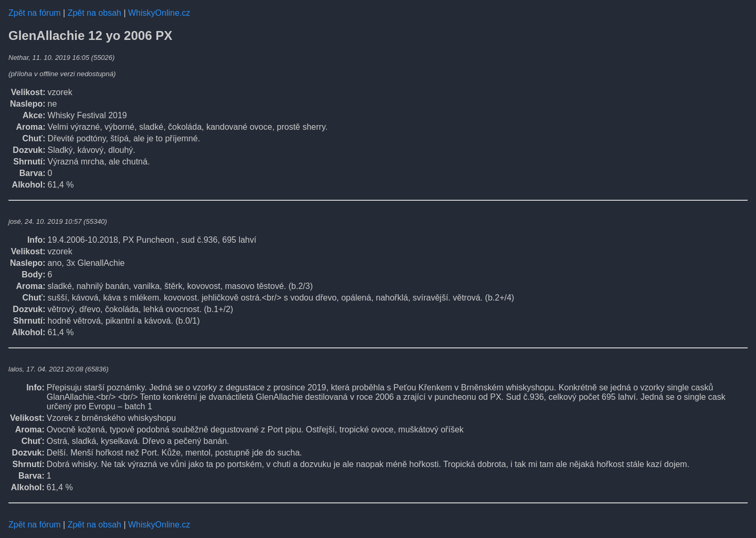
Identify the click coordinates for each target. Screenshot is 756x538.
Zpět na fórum (35, 13)
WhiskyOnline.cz (159, 13)
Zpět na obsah (94, 13)
